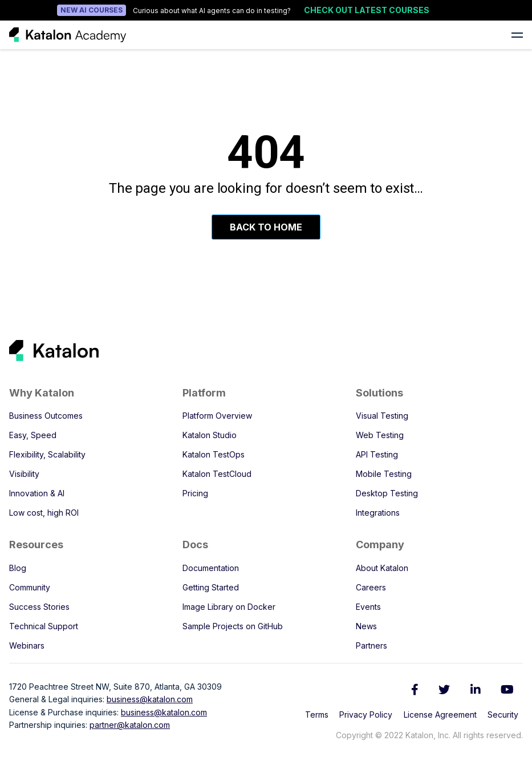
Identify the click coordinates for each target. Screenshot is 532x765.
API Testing (377, 454)
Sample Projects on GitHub (233, 626)
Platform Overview (217, 416)
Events (368, 607)
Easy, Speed (33, 435)
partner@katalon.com (130, 725)
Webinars (27, 645)
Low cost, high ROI (44, 513)
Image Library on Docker (229, 607)
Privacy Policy (366, 715)
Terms (317, 715)
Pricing (195, 493)
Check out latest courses (367, 10)
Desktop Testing (387, 493)
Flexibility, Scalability (47, 454)
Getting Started (211, 587)
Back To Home (266, 227)
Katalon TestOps (214, 454)
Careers (371, 587)
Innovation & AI (37, 493)
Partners (371, 645)
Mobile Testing (384, 474)
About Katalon (382, 568)
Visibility (24, 474)
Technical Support (44, 626)
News (366, 626)
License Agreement (440, 715)
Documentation (211, 568)
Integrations (378, 513)
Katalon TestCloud (217, 474)
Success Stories (39, 607)
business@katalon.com (150, 699)
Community (30, 587)
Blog (18, 568)
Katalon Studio (210, 435)
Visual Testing (382, 416)
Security (503, 715)
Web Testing (380, 435)
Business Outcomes (46, 416)
